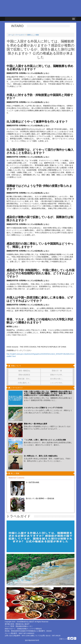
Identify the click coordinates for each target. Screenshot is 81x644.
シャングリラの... (57, 383)
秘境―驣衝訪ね (24, 371)
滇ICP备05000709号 (32, 640)
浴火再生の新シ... (57, 379)
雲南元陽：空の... (24, 379)
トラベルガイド (20, 35)
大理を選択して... (24, 383)
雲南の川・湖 (57, 371)
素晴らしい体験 (33, 35)
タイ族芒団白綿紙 (32, 482)
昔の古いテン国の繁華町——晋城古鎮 (40, 498)
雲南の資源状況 (24, 375)
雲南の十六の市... (57, 375)
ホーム (11, 35)
